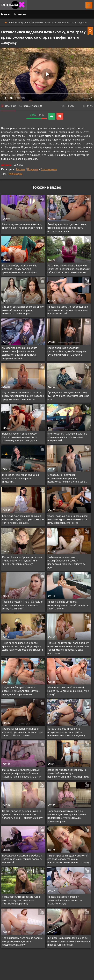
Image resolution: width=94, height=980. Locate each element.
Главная (6, 14)
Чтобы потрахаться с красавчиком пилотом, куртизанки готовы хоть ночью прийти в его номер (68, 519)
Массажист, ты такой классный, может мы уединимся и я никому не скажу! (68, 691)
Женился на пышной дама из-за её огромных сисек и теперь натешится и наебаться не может (69, 941)
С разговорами (49, 169)
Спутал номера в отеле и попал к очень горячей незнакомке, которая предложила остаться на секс (23, 396)
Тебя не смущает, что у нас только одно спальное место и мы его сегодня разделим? (22, 605)
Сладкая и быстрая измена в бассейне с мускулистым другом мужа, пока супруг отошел (21, 691)
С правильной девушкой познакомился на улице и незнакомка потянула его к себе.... (67, 478)
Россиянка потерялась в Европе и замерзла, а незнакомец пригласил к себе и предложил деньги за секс (68, 269)
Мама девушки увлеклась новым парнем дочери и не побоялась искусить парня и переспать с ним (22, 773)
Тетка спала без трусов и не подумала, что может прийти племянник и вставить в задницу (66, 732)
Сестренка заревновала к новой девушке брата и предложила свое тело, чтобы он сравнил (23, 732)
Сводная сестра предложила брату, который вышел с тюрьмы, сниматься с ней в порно (23, 310)
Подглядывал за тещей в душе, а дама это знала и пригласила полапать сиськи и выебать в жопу (22, 814)
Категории (20, 14)
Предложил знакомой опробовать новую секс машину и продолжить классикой (22, 859)
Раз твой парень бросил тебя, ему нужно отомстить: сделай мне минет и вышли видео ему (22, 560)
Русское (21, 169)
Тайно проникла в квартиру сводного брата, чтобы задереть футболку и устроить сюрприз (67, 351)
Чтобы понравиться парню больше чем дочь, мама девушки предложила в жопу (22, 941)
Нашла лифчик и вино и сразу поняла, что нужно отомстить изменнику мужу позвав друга (20, 437)
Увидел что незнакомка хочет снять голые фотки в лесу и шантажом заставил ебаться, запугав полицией (20, 353)
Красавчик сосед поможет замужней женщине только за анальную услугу (65, 900)
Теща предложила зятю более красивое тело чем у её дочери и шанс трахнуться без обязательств (23, 646)
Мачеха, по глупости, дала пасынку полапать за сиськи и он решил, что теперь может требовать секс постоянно (68, 648)
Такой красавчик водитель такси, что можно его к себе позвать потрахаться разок (67, 228)
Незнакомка (15, 174)
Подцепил (33, 169)
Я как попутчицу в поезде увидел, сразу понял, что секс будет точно (22, 226)
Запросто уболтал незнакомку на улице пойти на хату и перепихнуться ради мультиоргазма (68, 773)
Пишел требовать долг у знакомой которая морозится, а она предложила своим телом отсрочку (68, 859)
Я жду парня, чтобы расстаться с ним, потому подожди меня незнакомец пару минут (21, 900)
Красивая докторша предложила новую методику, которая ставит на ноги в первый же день (23, 519)
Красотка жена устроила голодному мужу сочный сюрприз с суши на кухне (68, 605)
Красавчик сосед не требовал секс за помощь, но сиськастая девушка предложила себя (68, 310)
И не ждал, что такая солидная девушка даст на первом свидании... (20, 478)
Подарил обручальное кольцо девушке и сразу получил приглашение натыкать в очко (20, 269)
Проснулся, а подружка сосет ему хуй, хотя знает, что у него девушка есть (68, 396)
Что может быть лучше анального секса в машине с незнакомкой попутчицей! (67, 437)
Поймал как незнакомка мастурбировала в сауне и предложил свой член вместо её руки (67, 562)
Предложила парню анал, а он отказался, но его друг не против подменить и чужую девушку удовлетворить (67, 816)
